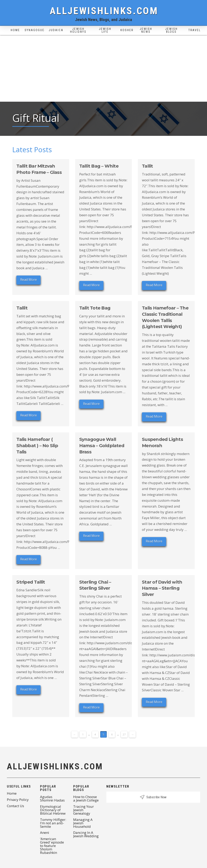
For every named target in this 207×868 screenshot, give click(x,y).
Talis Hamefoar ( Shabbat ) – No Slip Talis (37, 446)
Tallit (147, 166)
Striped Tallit (31, 582)
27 (124, 734)
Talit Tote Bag (95, 308)
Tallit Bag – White (99, 166)
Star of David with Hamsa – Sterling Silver (162, 588)
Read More (29, 280)
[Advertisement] (103, 71)
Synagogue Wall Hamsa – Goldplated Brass (102, 446)
